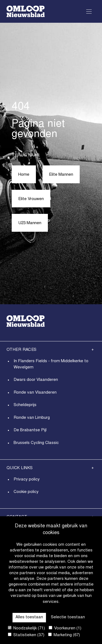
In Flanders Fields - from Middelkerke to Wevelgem (51, 364)
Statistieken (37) (26, 635)
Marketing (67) (64, 635)
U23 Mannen (30, 223)
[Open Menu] (89, 11)
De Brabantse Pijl (30, 430)
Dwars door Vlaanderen (36, 380)
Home (24, 175)
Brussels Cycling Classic (36, 443)
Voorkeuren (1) (65, 628)
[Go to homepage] (26, 11)
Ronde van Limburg (32, 418)
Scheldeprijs (25, 405)
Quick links (20, 468)
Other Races (21, 350)
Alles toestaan (29, 617)
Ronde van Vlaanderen (35, 393)
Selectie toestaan (68, 617)
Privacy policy (27, 480)
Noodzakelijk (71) (26, 628)
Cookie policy (26, 492)
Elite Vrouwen (31, 199)
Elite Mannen (61, 175)
